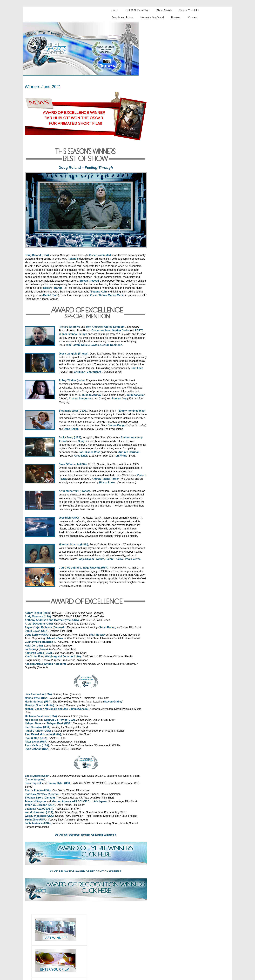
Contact (193, 17)
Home (115, 10)
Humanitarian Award (152, 17)
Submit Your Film (189, 10)
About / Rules (164, 10)
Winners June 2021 (43, 87)
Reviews (176, 17)
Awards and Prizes (122, 17)
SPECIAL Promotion (137, 10)
